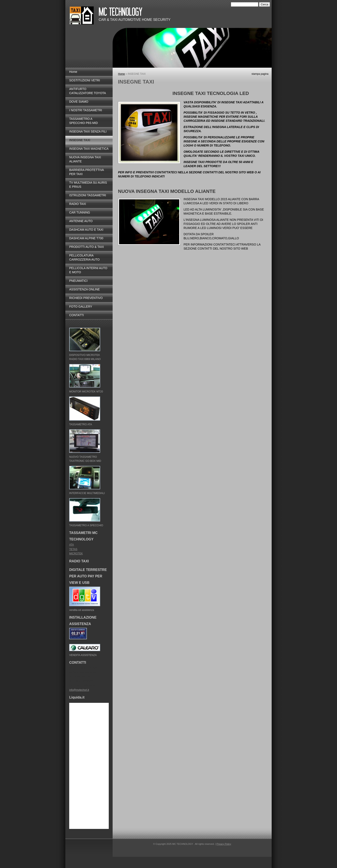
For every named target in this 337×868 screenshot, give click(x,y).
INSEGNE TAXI (80, 140)
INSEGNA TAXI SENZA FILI (88, 131)
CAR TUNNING (80, 212)
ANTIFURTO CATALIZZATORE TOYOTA (88, 91)
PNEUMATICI (78, 281)
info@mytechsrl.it (79, 690)
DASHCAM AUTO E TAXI (86, 230)
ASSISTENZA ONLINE (84, 289)
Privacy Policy (224, 844)
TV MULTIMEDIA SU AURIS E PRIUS (88, 185)
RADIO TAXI (78, 204)
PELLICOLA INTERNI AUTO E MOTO (88, 270)
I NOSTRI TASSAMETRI (86, 110)
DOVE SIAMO (79, 102)
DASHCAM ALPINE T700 (86, 238)
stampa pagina (260, 74)
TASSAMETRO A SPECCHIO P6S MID (83, 121)
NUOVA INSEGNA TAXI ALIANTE (85, 159)
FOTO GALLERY (81, 307)
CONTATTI (77, 315)
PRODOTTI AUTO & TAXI (87, 247)
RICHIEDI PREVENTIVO (86, 298)
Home (121, 74)
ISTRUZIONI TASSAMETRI (88, 195)
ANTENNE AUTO (81, 221)
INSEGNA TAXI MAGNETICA (89, 149)
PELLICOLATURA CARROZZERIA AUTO (84, 257)
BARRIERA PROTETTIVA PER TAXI (87, 172)
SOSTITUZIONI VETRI (85, 80)
